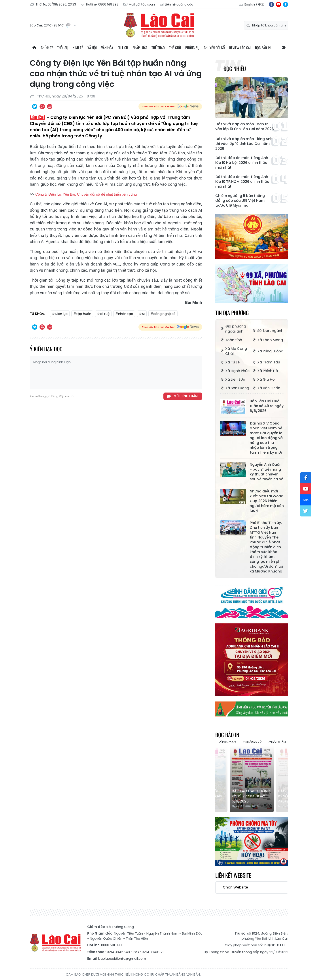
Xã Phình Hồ (265, 371)
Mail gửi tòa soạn (139, 5)
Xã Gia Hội (264, 379)
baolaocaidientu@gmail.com (122, 958)
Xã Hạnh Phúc (235, 371)
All (284, 48)
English (250, 4)
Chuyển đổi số (214, 48)
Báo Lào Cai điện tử (159, 25)
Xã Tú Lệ (230, 362)
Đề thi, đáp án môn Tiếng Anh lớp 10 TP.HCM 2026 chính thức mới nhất (242, 182)
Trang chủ (34, 48)
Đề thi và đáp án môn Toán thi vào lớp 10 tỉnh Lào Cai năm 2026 (245, 127)
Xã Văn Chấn (266, 388)
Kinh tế (78, 48)
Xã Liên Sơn (232, 379)
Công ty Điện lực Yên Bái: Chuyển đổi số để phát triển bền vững (86, 194)
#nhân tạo (124, 314)
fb (271, 4)
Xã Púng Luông (268, 351)
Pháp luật (140, 48)
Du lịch (123, 48)
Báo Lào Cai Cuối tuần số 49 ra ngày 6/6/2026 (267, 406)
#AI (142, 314)
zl (286, 4)
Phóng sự (192, 48)
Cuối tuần (277, 742)
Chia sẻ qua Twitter (35, 107)
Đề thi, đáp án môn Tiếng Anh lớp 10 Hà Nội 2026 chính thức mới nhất (242, 163)
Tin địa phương (232, 313)
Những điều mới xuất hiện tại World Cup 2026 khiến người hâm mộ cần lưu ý (267, 501)
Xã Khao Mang (267, 340)
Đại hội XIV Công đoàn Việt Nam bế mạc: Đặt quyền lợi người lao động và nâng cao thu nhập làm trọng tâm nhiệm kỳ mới (267, 438)
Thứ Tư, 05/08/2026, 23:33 (53, 5)
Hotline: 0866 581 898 (99, 5)
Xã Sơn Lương (234, 388)
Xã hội (92, 48)
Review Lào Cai (240, 48)
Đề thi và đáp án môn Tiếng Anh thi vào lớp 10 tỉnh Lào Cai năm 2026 (244, 144)
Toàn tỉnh (231, 340)
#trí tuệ (103, 314)
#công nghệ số (163, 314)
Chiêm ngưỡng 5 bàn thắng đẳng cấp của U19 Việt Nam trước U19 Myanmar (240, 201)
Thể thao (158, 48)
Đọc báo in (263, 48)
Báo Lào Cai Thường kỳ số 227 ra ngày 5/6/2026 (251, 796)
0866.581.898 (111, 945)
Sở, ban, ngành (268, 331)
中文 (261, 4)
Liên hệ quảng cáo (176, 5)
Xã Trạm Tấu (266, 362)
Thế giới (175, 48)
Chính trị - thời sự (55, 48)
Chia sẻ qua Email (50, 107)
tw (306, 511)
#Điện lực (60, 314)
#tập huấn (82, 314)
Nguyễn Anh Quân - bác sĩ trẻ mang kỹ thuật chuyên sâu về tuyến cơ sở (267, 472)
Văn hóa (107, 48)
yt (278, 4)
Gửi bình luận (186, 396)
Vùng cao (227, 742)
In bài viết (42, 107)
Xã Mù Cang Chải (233, 351)
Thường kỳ (252, 742)
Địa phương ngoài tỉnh (233, 329)
